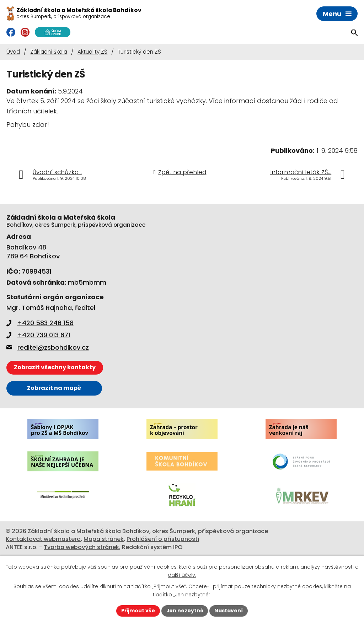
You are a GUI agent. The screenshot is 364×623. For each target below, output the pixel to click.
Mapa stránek (104, 539)
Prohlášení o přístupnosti (163, 539)
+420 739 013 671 (38, 335)
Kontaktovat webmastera (43, 539)
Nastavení (229, 611)
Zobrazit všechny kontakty (55, 367)
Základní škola (49, 52)
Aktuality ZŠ (92, 52)
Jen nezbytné (185, 611)
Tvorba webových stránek (81, 547)
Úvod (13, 52)
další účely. (182, 575)
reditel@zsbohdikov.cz (48, 347)
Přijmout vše (138, 611)
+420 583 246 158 (40, 323)
